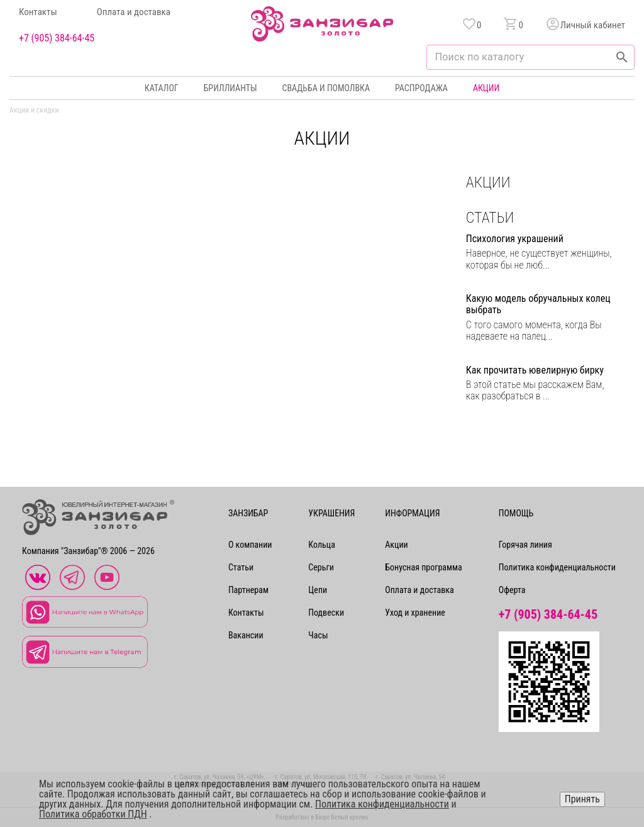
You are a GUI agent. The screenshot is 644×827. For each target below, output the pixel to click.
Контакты (38, 12)
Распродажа (421, 88)
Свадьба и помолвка (326, 88)
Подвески (326, 613)
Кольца (321, 545)
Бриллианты (230, 88)
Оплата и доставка (134, 12)
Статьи (241, 567)
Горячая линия (525, 545)
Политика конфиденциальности (557, 567)
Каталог (162, 88)
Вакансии (246, 635)
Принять (582, 799)
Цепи (318, 590)
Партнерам (248, 590)
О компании (250, 545)
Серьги (321, 567)
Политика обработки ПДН (93, 814)
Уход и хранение (415, 613)
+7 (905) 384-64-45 (57, 38)
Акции (486, 88)
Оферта (512, 590)
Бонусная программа (424, 567)
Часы (318, 635)
